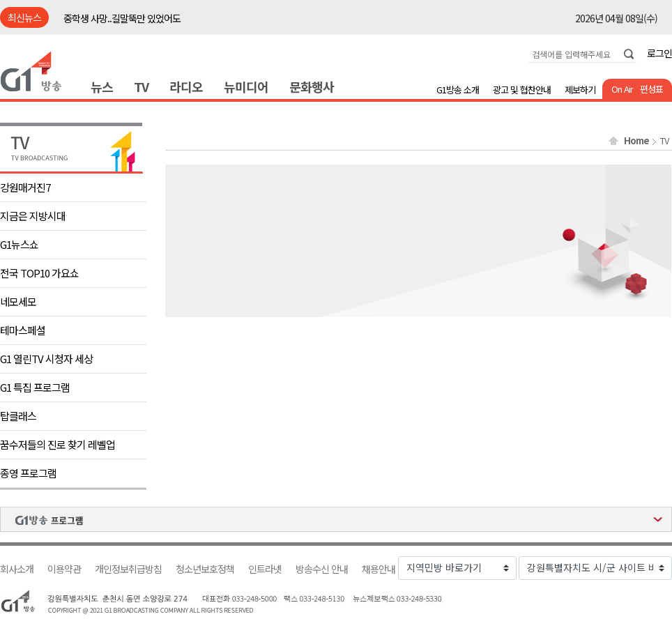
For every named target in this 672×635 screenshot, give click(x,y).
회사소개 (17, 569)
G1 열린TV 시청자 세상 (46, 359)
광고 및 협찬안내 (522, 90)
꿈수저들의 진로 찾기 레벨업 (58, 444)
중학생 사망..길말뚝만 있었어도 (122, 18)
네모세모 (18, 301)
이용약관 (64, 569)
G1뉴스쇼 (19, 244)
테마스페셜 (23, 330)
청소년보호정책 (205, 569)
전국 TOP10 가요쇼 (39, 273)
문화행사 (312, 86)
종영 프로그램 (28, 473)
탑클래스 (18, 416)
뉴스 (102, 86)
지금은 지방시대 (33, 216)
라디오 (186, 86)
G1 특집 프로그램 (35, 387)
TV (141, 86)
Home (636, 141)
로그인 (659, 53)
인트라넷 (265, 569)
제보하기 (580, 90)
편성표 (651, 89)
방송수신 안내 (322, 569)
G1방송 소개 (458, 90)
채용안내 (379, 569)
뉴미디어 (246, 86)
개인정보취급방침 (128, 569)
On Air (622, 89)
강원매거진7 (25, 187)
